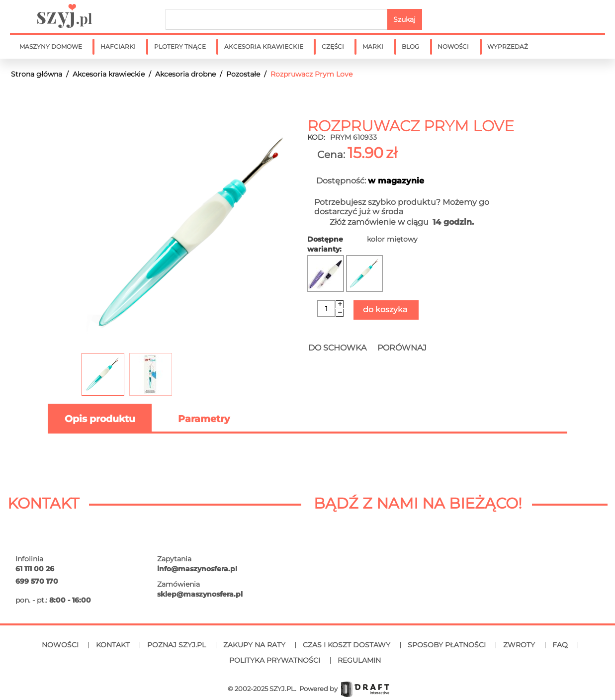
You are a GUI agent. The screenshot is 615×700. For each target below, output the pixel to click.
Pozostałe (243, 74)
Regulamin (359, 660)
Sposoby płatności (447, 645)
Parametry (204, 419)
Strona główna (37, 74)
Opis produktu (100, 419)
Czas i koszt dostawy (347, 645)
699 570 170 (37, 581)
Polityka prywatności (275, 660)
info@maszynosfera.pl (197, 569)
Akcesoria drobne (185, 74)
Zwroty (519, 645)
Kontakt (113, 645)
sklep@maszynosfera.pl (200, 594)
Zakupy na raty (254, 645)
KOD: (316, 137)
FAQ (560, 645)
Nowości (60, 645)
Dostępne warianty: (325, 244)
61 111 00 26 (35, 569)
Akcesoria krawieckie (109, 74)
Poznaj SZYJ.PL (176, 645)
